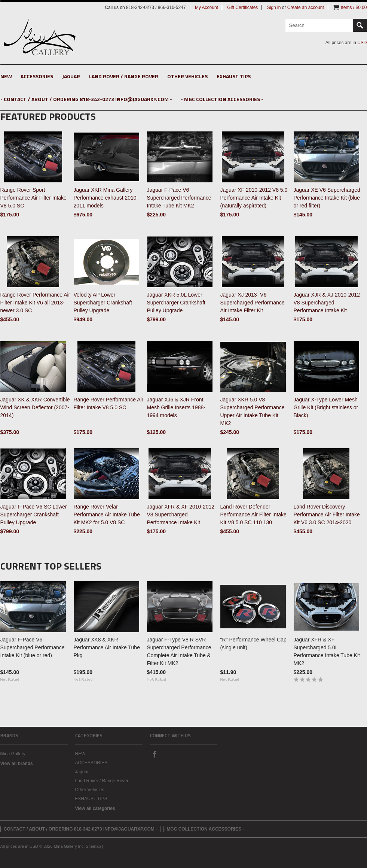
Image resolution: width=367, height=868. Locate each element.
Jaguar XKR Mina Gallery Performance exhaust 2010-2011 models (106, 198)
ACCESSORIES (37, 76)
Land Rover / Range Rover (124, 76)
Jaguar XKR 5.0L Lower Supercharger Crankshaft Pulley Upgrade (176, 303)
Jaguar (71, 76)
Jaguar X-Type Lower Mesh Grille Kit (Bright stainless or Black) (326, 407)
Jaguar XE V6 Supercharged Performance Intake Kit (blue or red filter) (327, 198)
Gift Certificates (242, 7)
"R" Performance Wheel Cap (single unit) (253, 644)
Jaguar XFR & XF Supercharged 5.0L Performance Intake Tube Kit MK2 (327, 651)
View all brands (17, 764)
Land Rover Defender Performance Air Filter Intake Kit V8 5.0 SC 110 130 (253, 515)
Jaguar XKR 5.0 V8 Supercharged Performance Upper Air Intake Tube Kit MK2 (253, 411)
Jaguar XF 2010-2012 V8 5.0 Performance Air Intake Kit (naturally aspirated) (254, 198)
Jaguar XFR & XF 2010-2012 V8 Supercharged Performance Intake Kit (181, 515)
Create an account (306, 7)
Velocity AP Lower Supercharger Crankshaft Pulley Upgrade (103, 303)
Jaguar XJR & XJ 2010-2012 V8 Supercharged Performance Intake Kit (327, 303)
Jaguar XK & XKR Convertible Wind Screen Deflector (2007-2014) (35, 407)
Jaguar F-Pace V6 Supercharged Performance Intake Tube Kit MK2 (179, 198)
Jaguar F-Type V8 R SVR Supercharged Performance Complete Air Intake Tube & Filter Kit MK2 (179, 651)
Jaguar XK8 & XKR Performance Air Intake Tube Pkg (107, 647)
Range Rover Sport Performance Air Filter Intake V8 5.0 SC (33, 198)
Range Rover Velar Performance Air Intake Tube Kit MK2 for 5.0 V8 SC (107, 515)
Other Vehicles (187, 76)
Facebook (155, 754)
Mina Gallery (13, 754)
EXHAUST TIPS (234, 76)
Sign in (274, 7)
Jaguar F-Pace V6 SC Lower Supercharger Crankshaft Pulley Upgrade (34, 515)
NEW (6, 76)
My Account (207, 7)
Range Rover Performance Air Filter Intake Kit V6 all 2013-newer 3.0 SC (35, 303)
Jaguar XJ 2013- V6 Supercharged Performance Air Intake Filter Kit (253, 303)
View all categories (95, 808)
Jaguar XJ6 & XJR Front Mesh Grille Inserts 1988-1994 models (176, 407)
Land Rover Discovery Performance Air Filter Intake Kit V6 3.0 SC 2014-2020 (327, 515)
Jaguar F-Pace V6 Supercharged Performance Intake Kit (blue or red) (33, 647)
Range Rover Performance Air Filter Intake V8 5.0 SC (109, 403)
